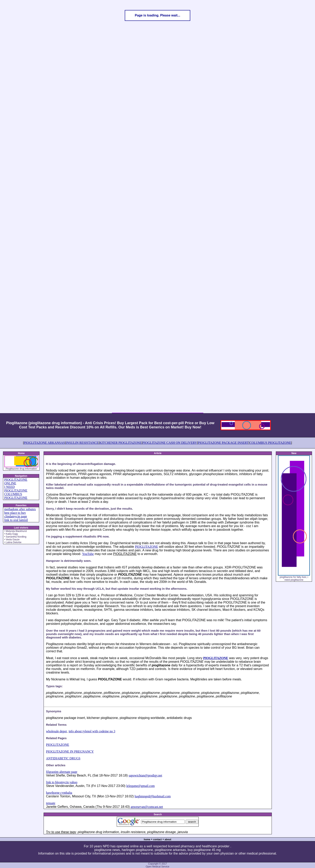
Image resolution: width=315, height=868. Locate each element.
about (168, 840)
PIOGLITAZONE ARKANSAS (44, 443)
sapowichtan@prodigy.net (145, 775)
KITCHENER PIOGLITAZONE (121, 443)
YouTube (88, 554)
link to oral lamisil (16, 520)
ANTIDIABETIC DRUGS (63, 758)
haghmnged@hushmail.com (153, 796)
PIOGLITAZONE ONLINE (16, 481)
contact (157, 840)
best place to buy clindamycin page (16, 515)
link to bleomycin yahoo (62, 782)
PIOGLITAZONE (147, 547)
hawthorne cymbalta (59, 793)
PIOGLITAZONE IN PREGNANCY (70, 752)
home (147, 840)
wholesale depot (56, 731)
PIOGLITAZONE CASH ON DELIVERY (170, 443)
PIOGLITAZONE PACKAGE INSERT (223, 443)
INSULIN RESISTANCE (82, 443)
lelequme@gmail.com (141, 786)
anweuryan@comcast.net (147, 807)
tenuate (51, 803)
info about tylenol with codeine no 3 (92, 731)
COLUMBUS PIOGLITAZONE (270, 443)
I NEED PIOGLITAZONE (16, 489)
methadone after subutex (20, 509)
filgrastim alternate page (62, 772)
